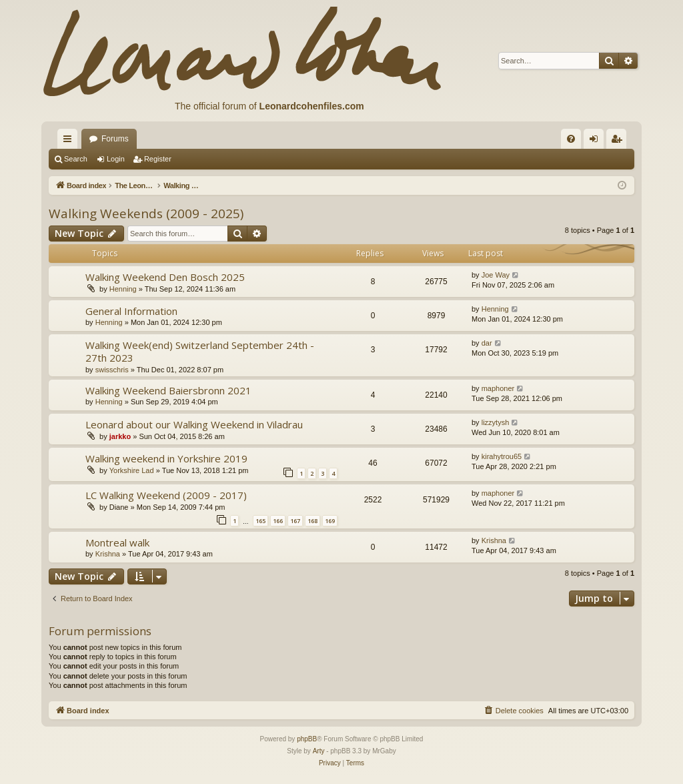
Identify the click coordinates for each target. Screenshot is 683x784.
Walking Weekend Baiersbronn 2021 (168, 390)
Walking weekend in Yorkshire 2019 (166, 458)
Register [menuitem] (619, 141)
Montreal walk (117, 542)
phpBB (307, 739)
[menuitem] (571, 139)
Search (76, 159)
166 (278, 521)
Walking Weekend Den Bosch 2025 (165, 277)
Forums (115, 139)
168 (312, 521)
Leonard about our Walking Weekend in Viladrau (194, 424)
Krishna (108, 554)
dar (487, 343)
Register (158, 159)
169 (330, 521)
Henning (123, 289)
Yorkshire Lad (132, 470)
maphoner (498, 388)
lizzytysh (496, 422)
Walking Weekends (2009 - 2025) (146, 214)
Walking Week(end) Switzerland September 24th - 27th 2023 (200, 351)
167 (295, 521)
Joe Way (496, 275)
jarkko (120, 436)
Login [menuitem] (597, 141)
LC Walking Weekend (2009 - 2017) (166, 495)
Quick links (70, 141)
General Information (131, 311)
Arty (319, 751)
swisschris (112, 370)
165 (260, 521)
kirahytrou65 (502, 456)
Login (116, 159)
